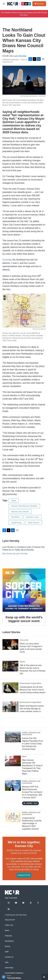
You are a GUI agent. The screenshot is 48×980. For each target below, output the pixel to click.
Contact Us (9, 957)
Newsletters (9, 941)
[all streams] (45, 977)
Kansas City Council (20, 512)
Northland (16, 517)
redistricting (16, 523)
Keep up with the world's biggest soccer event (24, 619)
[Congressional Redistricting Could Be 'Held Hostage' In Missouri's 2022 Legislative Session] (13, 817)
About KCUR (10, 920)
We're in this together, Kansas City (24, 844)
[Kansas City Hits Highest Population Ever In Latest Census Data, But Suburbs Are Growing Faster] (13, 737)
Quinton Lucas (32, 517)
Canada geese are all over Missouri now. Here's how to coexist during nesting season (33, 690)
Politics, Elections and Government (31, 734)
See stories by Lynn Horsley (15, 554)
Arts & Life (24, 640)
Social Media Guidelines (14, 973)
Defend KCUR (24, 875)
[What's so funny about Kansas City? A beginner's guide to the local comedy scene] (10, 644)
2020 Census (34, 523)
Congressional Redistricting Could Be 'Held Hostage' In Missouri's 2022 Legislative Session (32, 823)
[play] (4, 977)
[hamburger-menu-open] (4, 4)
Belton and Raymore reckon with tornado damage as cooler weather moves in (32, 709)
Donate (40, 4)
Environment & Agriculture (30, 683)
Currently (7, 260)
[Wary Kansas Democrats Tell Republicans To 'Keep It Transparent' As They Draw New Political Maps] (13, 761)
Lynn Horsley (20, 56)
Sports (22, 662)
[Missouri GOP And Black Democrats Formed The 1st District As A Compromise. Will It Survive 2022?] (13, 786)
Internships (9, 968)
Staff (7, 952)
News (14, 501)
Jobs (7, 962)
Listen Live (9, 925)
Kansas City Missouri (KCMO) (24, 506)
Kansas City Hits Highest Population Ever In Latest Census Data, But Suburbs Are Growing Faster (33, 744)
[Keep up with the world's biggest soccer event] (24, 590)
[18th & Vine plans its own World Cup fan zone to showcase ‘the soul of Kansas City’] (10, 666)
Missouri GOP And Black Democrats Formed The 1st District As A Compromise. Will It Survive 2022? (32, 792)
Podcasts (8, 936)
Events (8, 946)
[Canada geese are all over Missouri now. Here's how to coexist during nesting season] (10, 688)
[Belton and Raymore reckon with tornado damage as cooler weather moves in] (10, 707)
